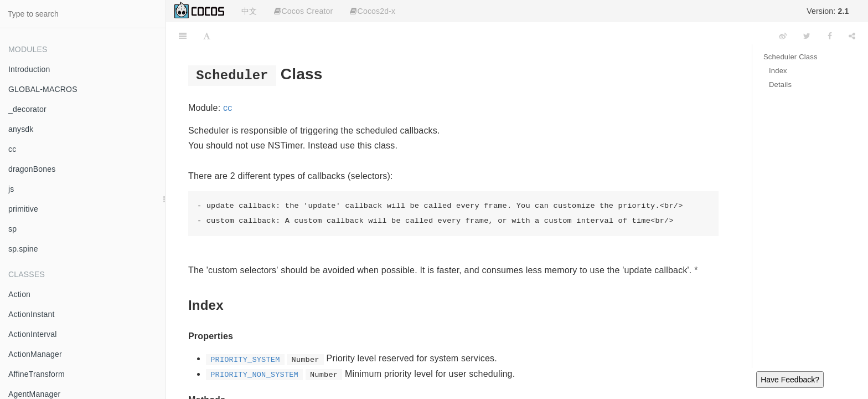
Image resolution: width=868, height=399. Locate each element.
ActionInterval (33, 334)
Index (778, 71)
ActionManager (35, 354)
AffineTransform (37, 374)
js (11, 189)
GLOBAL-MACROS (43, 89)
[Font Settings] (207, 36)
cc (12, 149)
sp (12, 229)
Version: (828, 11)
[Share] (852, 36)
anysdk (21, 129)
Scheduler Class (790, 57)
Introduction (29, 69)
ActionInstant (32, 314)
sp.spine (23, 249)
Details (780, 85)
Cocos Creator (303, 11)
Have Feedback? (790, 380)
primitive (23, 209)
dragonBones (32, 169)
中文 (249, 11)
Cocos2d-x (373, 11)
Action (19, 294)
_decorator (27, 109)
